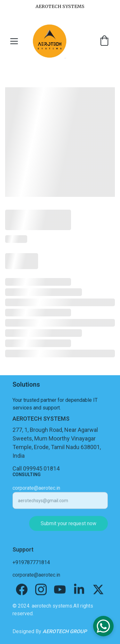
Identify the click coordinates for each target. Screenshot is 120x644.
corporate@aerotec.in (36, 491)
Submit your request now (68, 527)
